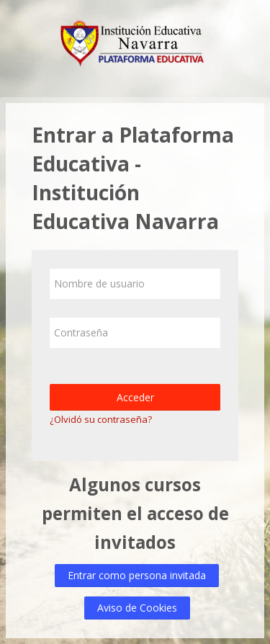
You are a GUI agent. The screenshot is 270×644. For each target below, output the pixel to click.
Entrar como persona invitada (137, 575)
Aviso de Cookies (137, 608)
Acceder (135, 397)
